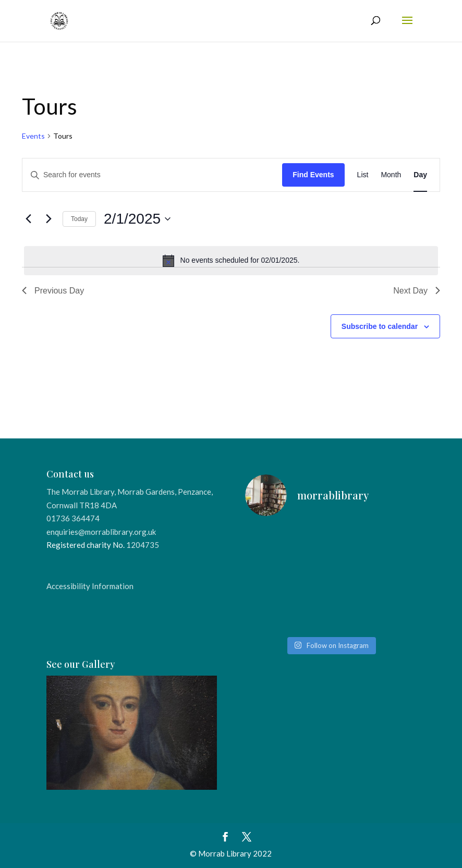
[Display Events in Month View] (391, 175)
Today (79, 219)
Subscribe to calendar (380, 326)
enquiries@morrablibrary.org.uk (101, 532)
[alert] (231, 261)
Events (33, 136)
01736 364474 (73, 518)
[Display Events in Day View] (420, 175)
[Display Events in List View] (363, 175)
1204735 (143, 545)
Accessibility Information (90, 586)
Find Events (313, 175)
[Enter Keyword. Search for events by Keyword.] (152, 175)
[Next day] (48, 219)
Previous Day (53, 291)
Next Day (417, 291)
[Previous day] (28, 219)
